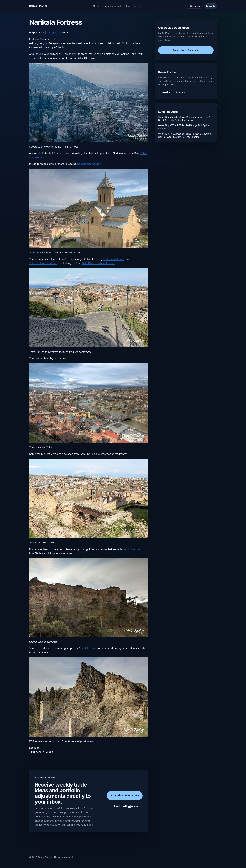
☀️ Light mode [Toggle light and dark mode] (194, 6)
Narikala (45, 39)
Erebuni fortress (132, 549)
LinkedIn (165, 92)
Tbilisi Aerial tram (114, 259)
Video (137, 6)
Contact (180, 92)
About (96, 6)
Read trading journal (127, 806)
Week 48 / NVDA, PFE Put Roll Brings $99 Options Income (184, 127)
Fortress (34, 39)
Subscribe (211, 6)
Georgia (51, 33)
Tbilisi (54, 39)
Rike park (91, 648)
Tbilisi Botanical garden (43, 263)
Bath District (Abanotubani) (98, 263)
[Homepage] (38, 6)
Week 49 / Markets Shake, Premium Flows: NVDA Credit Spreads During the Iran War (184, 119)
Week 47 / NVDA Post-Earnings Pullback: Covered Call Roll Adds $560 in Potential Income (184, 135)
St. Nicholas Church (89, 164)
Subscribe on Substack (125, 795)
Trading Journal (112, 6)
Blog (127, 6)
